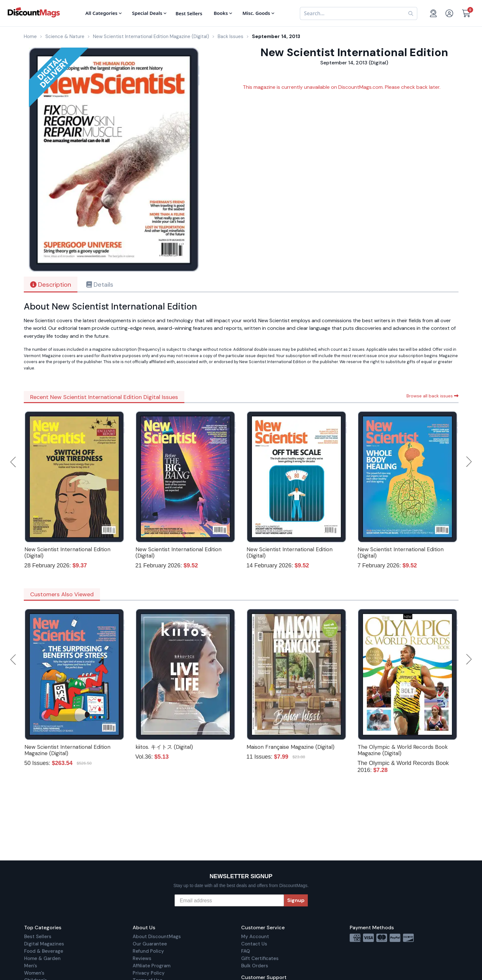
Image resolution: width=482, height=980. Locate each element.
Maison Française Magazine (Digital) (291, 747)
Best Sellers (38, 937)
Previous (14, 462)
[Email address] (229, 900)
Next (469, 462)
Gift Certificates (260, 958)
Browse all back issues (432, 396)
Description (51, 284)
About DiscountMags (157, 937)
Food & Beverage (44, 951)
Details (100, 284)
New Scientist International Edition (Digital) (67, 552)
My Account (255, 937)
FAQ (246, 951)
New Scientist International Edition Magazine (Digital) (67, 750)
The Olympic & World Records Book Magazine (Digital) (403, 750)
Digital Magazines (44, 944)
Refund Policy (148, 951)
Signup (296, 900)
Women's (34, 973)
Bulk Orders (255, 966)
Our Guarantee (150, 944)
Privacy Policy (149, 973)
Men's (31, 966)
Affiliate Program (152, 966)
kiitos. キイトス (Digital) (164, 747)
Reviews (142, 958)
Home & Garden (42, 958)
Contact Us (254, 944)
